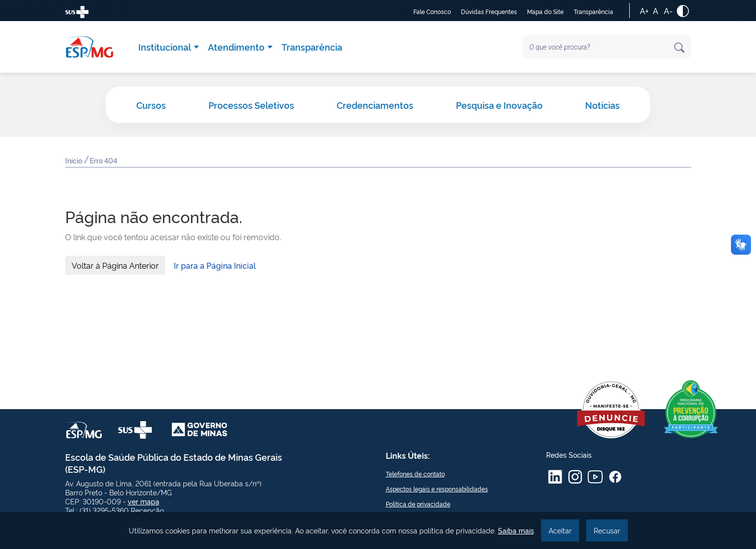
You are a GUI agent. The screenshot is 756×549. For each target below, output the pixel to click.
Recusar (607, 530)
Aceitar (560, 530)
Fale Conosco (432, 11)
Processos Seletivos (251, 105)
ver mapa (144, 501)
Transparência (593, 11)
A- (668, 11)
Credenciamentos (375, 105)
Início (74, 161)
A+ (644, 11)
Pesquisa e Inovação (499, 105)
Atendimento (236, 47)
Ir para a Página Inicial (215, 265)
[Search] (607, 47)
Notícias (602, 105)
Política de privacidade (418, 504)
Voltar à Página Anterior (115, 265)
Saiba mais (516, 530)
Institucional (165, 47)
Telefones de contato (415, 474)
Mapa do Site (545, 11)
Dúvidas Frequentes (489, 11)
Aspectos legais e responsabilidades (437, 489)
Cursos (151, 105)
